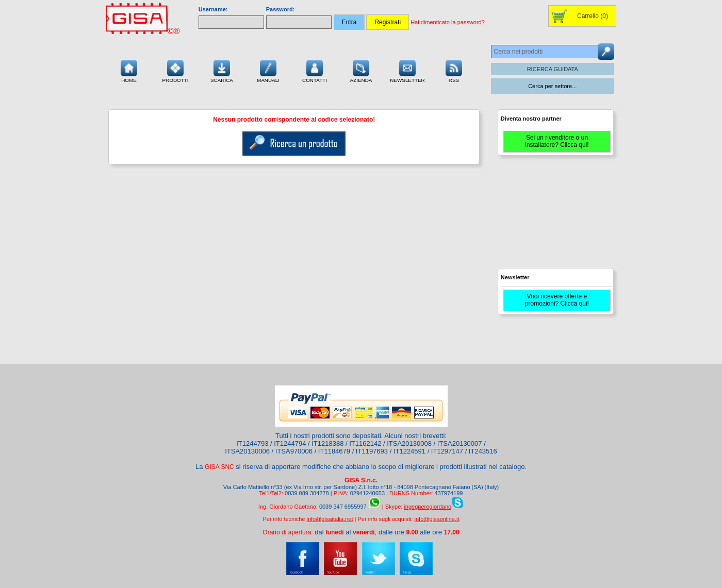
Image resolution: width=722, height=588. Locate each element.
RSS (454, 70)
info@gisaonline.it (437, 519)
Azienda (361, 70)
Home (129, 70)
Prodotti (175, 70)
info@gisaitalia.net (330, 519)
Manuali (268, 70)
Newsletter (407, 70)
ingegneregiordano (428, 507)
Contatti (315, 70)
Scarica (222, 70)
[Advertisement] (554, 216)
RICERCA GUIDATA (553, 69)
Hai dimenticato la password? (448, 22)
